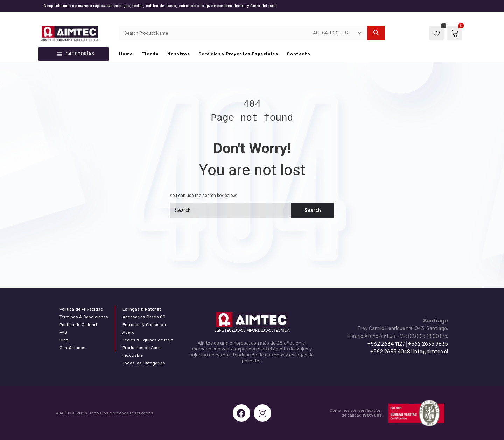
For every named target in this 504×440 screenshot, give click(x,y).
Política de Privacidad (81, 309)
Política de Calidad (78, 325)
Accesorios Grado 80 (144, 317)
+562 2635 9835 (428, 344)
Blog (64, 340)
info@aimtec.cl (431, 352)
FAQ (63, 332)
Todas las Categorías (144, 363)
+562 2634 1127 (386, 344)
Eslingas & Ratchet (142, 309)
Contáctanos (72, 348)
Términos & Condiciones (84, 317)
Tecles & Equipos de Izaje (148, 340)
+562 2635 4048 (390, 352)
